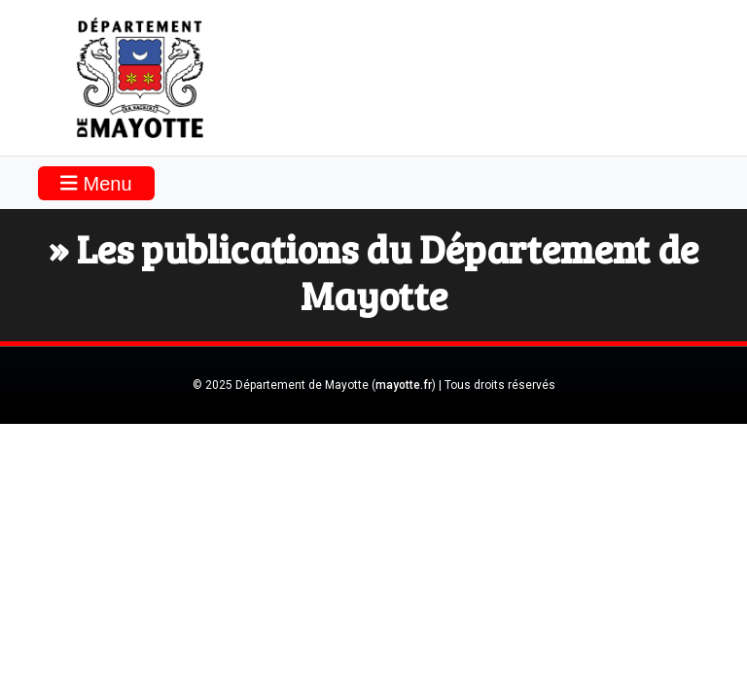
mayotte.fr (404, 385)
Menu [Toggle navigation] (96, 184)
